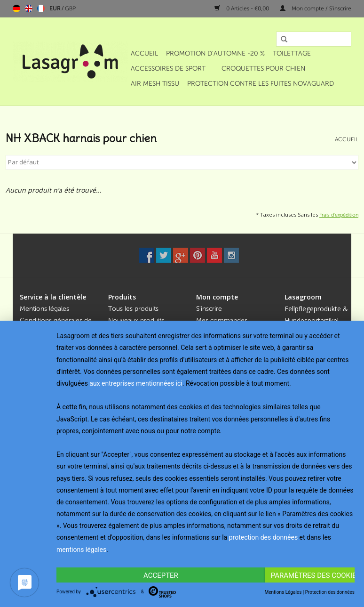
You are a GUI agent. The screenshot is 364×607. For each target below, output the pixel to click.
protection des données (263, 537)
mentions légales (81, 550)
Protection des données (330, 592)
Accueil (144, 53)
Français (41, 8)
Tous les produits (133, 309)
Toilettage (292, 53)
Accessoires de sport (168, 69)
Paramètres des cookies (313, 575)
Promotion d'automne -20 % (215, 53)
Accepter (161, 575)
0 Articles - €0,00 (242, 8)
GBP (70, 8)
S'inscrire (209, 309)
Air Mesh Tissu (155, 84)
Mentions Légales (283, 592)
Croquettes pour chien (263, 69)
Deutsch (16, 8)
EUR (55, 8)
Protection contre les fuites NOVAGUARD (261, 84)
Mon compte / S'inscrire (316, 8)
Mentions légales (44, 309)
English (29, 8)
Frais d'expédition (339, 215)
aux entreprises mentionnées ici (136, 383)
